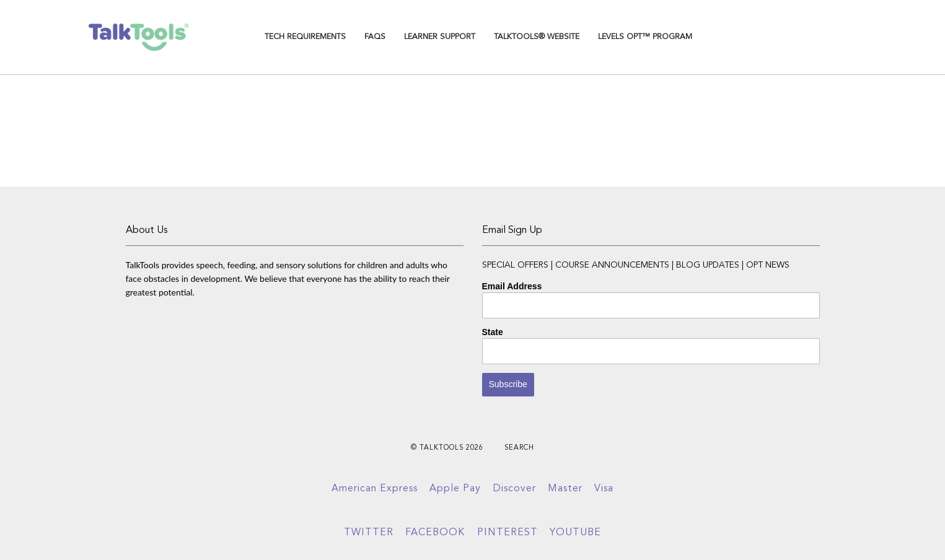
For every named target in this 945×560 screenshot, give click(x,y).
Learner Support (440, 37)
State (493, 332)
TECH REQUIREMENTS (305, 37)
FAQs (375, 37)
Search (519, 448)
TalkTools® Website (537, 37)
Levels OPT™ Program (645, 37)
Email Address (512, 286)
